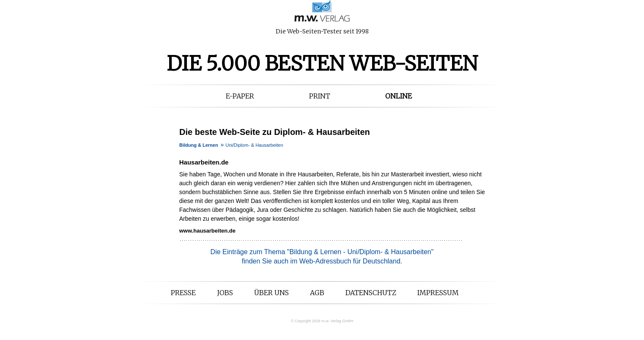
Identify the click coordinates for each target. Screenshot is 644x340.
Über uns (271, 293)
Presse (183, 293)
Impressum (438, 293)
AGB (317, 293)
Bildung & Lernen (199, 145)
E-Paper (240, 96)
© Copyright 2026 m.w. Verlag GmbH (322, 321)
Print (320, 96)
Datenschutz (371, 293)
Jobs (225, 293)
